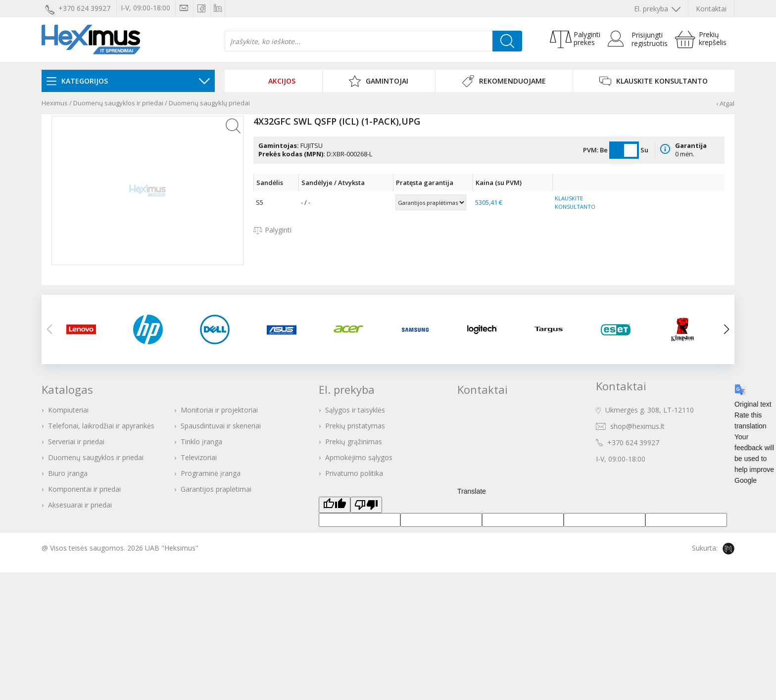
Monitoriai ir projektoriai (219, 410)
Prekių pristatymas (355, 426)
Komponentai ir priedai (84, 489)
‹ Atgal (725, 103)
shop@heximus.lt (637, 426)
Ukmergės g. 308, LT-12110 (650, 410)
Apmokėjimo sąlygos (359, 457)
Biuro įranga (68, 473)
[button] (727, 329)
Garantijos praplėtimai (216, 489)
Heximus (55, 103)
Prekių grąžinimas (354, 442)
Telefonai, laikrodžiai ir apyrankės (101, 426)
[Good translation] (335, 505)
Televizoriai (199, 457)
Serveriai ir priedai (76, 442)
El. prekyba (657, 9)
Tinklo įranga (201, 442)
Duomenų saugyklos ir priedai (118, 103)
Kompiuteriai (68, 410)
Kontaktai (711, 9)
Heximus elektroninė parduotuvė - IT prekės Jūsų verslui (91, 40)
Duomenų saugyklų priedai (209, 103)
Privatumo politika (354, 473)
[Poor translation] (366, 505)
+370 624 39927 (633, 443)
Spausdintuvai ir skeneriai (221, 426)
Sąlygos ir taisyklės (355, 410)
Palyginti (272, 230)
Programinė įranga (211, 473)
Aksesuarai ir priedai (80, 505)
